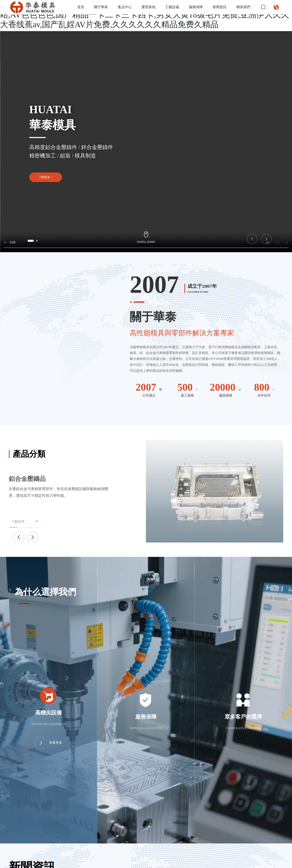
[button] (31, 241)
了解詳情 (25, 521)
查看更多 (48, 743)
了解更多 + (46, 177)
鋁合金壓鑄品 (27, 479)
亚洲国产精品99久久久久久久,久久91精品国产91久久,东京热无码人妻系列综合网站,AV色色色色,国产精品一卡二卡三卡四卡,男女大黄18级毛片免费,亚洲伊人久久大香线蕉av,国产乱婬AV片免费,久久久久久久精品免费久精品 (145, 15)
